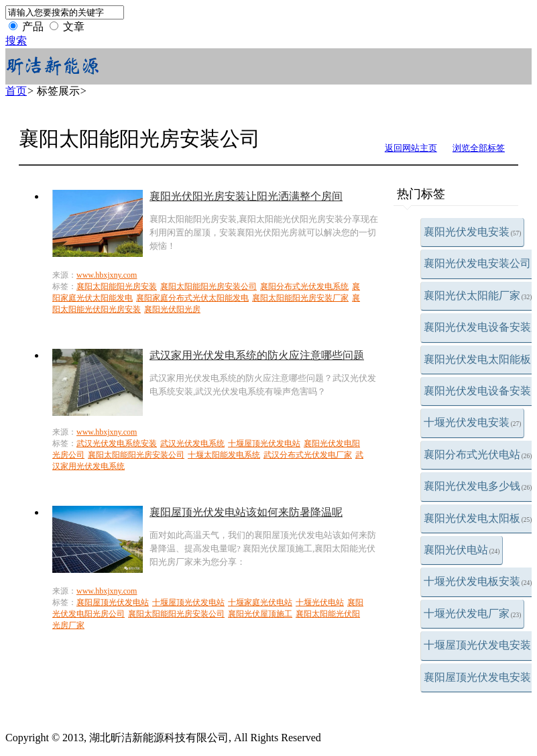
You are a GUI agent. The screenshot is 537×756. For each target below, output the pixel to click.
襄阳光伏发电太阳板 (478, 518)
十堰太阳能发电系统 (224, 455)
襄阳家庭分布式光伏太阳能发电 (192, 298)
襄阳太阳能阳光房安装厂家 (300, 298)
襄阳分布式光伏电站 (478, 454)
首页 (16, 91)
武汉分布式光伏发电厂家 (308, 455)
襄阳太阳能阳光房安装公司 (208, 286)
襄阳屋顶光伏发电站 (113, 602)
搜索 (16, 41)
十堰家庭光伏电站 (260, 602)
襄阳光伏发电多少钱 (478, 486)
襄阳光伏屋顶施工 (260, 614)
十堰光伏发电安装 (473, 422)
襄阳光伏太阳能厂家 (478, 295)
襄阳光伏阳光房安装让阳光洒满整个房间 (246, 196)
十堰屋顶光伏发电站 (264, 443)
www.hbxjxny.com (107, 275)
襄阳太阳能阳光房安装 (117, 286)
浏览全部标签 (479, 148)
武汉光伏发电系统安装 (117, 443)
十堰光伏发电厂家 (473, 613)
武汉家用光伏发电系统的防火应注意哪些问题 (257, 355)
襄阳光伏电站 (462, 550)
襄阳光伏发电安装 (473, 232)
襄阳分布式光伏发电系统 (304, 286)
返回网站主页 (411, 148)
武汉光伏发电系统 (192, 443)
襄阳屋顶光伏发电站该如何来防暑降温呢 (246, 512)
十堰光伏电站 (320, 602)
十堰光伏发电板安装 (478, 581)
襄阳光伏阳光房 (172, 309)
